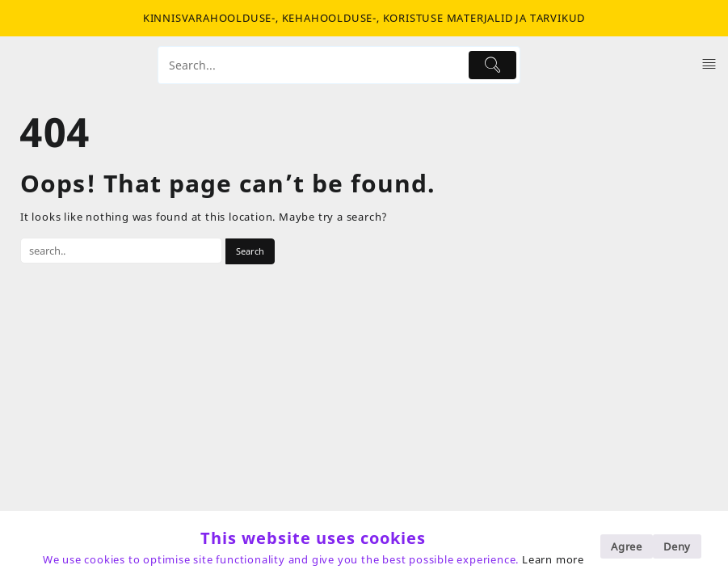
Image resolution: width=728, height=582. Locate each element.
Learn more (553, 559)
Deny (677, 546)
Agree (627, 546)
